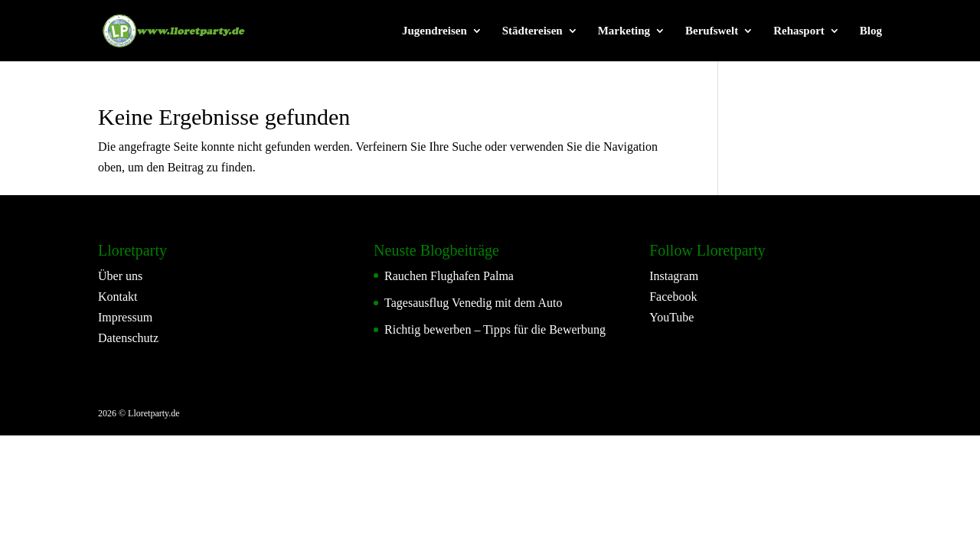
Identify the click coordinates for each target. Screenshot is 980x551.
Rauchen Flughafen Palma (449, 276)
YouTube (671, 317)
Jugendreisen (434, 31)
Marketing (624, 31)
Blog (871, 31)
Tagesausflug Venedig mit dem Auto (473, 303)
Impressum (125, 317)
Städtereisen (532, 31)
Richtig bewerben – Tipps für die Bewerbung (495, 329)
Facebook (673, 297)
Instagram (674, 276)
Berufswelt (712, 31)
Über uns (120, 276)
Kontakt (118, 297)
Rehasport (799, 31)
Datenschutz (128, 338)
